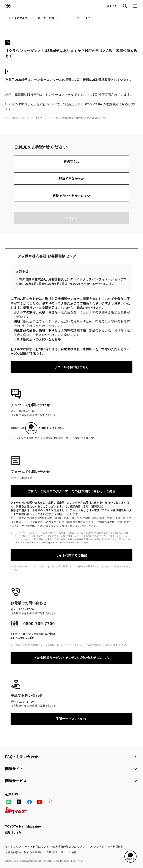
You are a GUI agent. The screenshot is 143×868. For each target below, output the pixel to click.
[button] (130, 857)
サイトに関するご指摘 (72, 555)
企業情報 (52, 852)
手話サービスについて (72, 719)
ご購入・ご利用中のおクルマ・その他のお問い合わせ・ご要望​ (72, 491)
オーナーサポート (49, 18)
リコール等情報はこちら (71, 367)
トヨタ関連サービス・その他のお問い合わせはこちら (71, 658)
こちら (62, 308)
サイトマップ (13, 847)
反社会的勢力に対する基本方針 (24, 852)
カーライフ (83, 18)
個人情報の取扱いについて (69, 847)
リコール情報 (69, 852)
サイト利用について (37, 847)
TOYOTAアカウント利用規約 (106, 847)
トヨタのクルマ (18, 18)
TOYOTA (8, 6)
